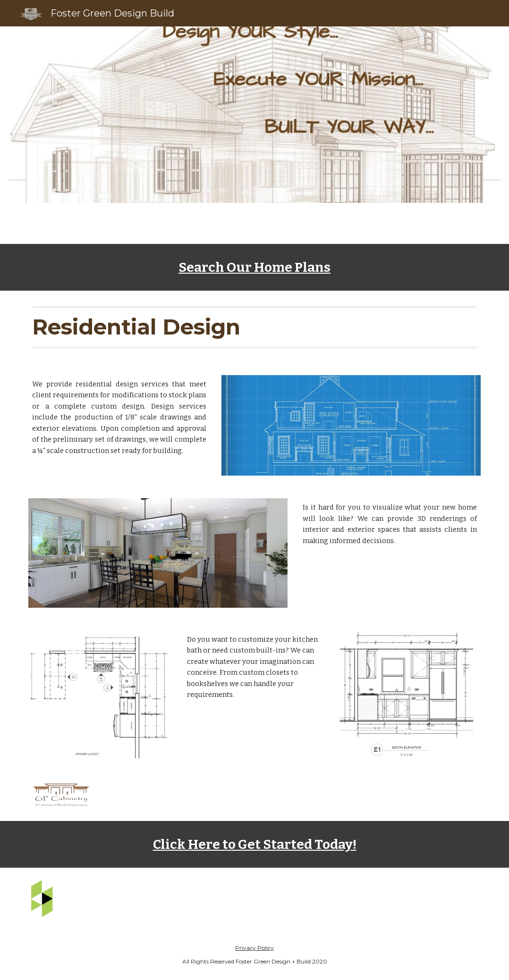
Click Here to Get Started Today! (255, 844)
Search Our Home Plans (254, 267)
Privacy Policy (254, 948)
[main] (254, 267)
